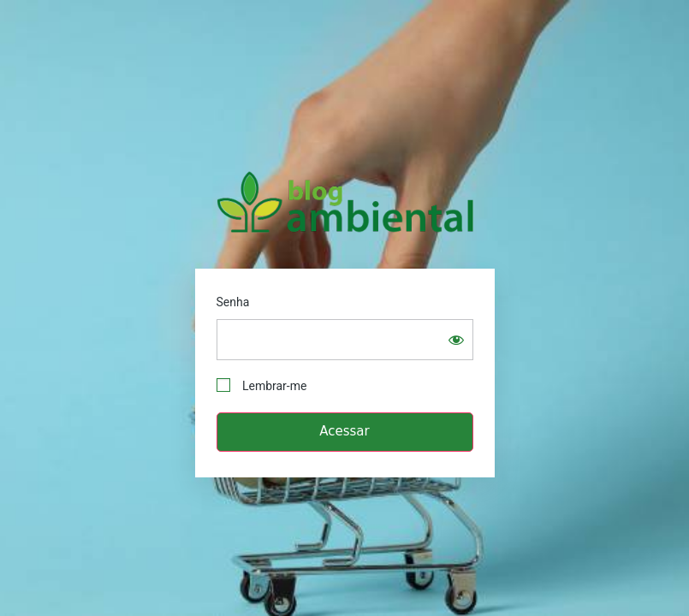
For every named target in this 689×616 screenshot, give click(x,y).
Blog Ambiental (345, 202)
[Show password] (456, 340)
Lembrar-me (262, 385)
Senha (233, 302)
